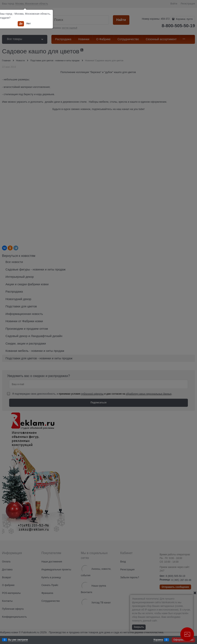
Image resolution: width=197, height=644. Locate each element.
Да (21, 24)
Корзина (158, 640)
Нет (29, 24)
